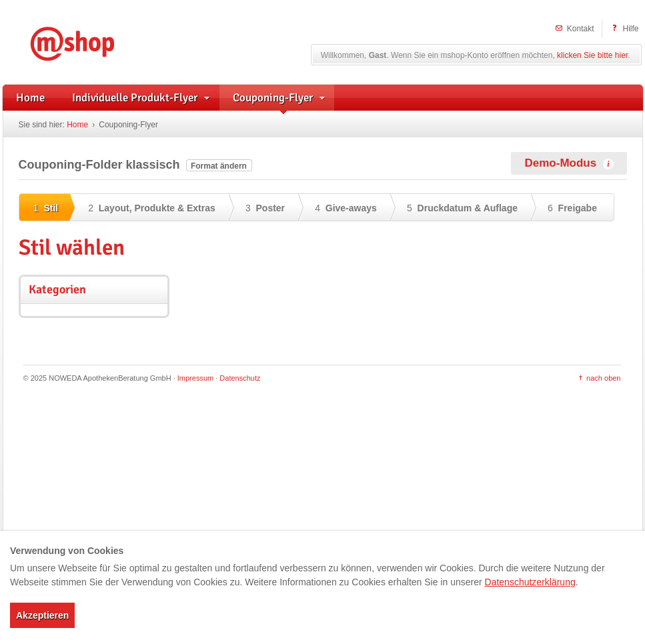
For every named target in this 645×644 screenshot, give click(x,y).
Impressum (195, 378)
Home (77, 125)
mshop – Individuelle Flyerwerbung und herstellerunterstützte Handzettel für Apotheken (92, 42)
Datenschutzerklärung (530, 582)
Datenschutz (240, 378)
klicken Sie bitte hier (592, 55)
